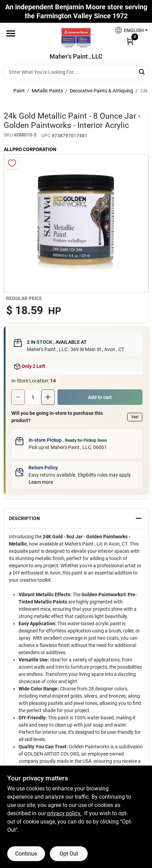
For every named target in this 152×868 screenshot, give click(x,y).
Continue (26, 854)
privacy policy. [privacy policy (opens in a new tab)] (64, 813)
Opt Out (69, 854)
